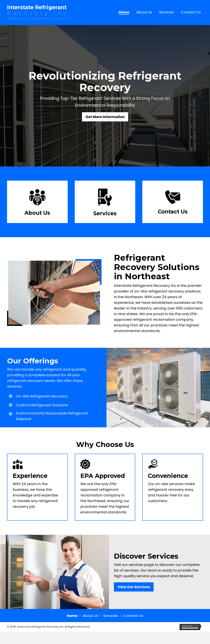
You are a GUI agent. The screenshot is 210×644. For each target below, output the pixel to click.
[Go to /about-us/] (37, 204)
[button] (105, 117)
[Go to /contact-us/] (173, 204)
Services (111, 616)
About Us (90, 616)
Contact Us (133, 616)
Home (72, 616)
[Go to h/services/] (105, 204)
